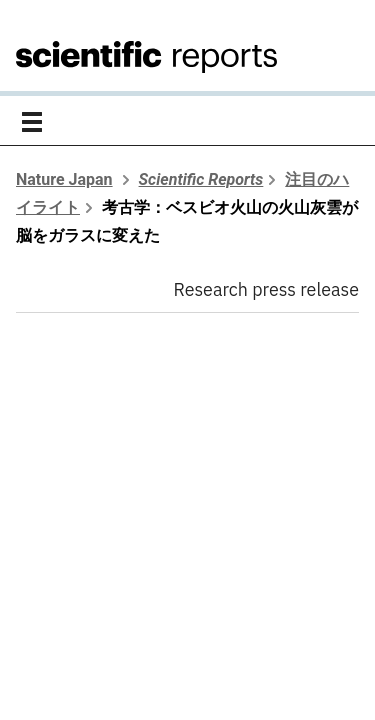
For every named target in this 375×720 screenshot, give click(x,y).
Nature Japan (64, 179)
